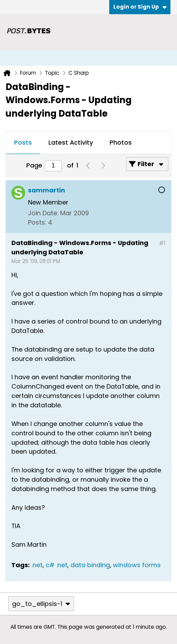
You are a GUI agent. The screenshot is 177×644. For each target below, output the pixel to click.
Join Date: (43, 213)
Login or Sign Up (140, 7)
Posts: (37, 222)
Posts (23, 142)
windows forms (137, 565)
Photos (121, 142)
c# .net (57, 565)
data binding (90, 565)
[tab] (23, 143)
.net (37, 565)
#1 (162, 243)
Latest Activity (71, 142)
